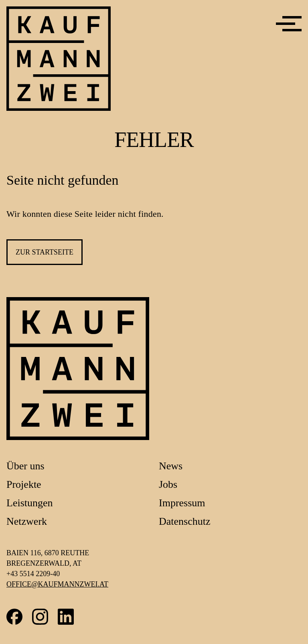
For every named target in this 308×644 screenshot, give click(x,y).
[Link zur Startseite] (78, 369)
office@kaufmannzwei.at (57, 584)
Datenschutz (185, 521)
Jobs (168, 484)
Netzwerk (27, 521)
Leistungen (30, 503)
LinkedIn (66, 617)
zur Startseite (45, 252)
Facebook (14, 617)
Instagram (40, 617)
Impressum (182, 503)
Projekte (24, 484)
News (171, 466)
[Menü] (289, 24)
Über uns (25, 466)
